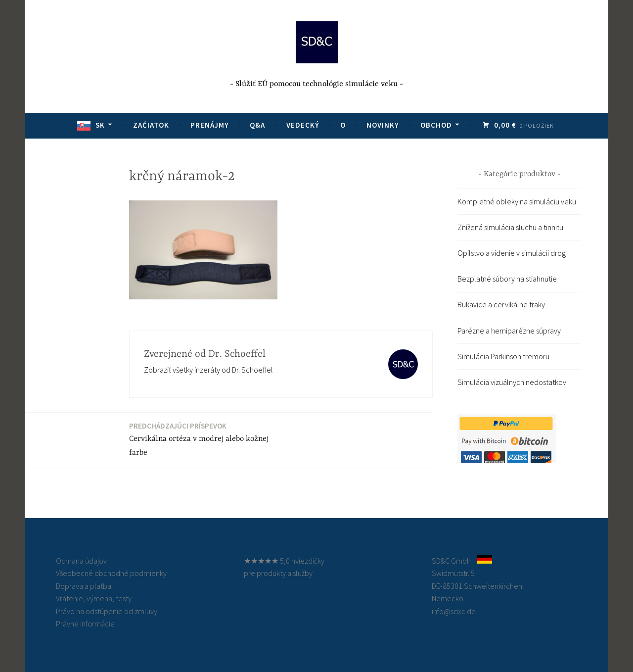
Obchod (436, 125)
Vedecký (303, 125)
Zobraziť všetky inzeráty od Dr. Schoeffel (208, 370)
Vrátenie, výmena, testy (94, 598)
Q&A (257, 125)
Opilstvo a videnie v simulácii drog (512, 253)
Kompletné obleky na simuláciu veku (517, 201)
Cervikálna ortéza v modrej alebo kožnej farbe (202, 439)
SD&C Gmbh (451, 561)
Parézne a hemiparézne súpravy (509, 331)
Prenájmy (210, 125)
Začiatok (151, 125)
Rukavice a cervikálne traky (501, 304)
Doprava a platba (84, 586)
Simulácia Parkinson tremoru (503, 356)
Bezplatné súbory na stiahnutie (507, 279)
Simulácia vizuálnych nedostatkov (512, 382)
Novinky (383, 125)
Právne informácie (85, 624)
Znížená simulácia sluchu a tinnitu (510, 227)
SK (100, 125)
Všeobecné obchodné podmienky (111, 573)
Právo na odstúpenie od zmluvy (107, 611)
